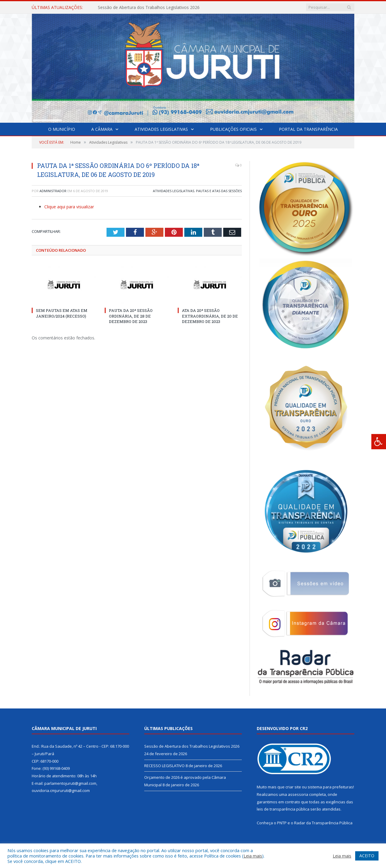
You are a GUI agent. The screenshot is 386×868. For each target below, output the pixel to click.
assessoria (298, 794)
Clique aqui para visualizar (69, 207)
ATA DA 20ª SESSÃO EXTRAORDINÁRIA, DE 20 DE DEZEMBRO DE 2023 (210, 316)
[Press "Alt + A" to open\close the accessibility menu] (379, 442)
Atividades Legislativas (161, 129)
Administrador (53, 191)
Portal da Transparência (308, 129)
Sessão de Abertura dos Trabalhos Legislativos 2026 (149, 7)
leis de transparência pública (283, 809)
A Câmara (102, 129)
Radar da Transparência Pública (323, 823)
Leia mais (253, 856)
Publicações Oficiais (233, 129)
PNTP (282, 823)
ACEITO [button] (367, 856)
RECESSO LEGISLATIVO (164, 766)
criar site (293, 787)
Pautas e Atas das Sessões (219, 191)
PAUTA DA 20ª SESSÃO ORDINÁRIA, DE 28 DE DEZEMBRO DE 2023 (131, 316)
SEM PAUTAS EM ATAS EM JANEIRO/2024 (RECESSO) (62, 313)
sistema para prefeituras (330, 787)
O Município (62, 129)
